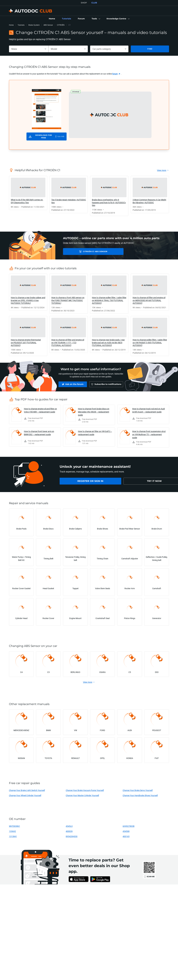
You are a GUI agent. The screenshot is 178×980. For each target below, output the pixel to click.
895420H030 (72, 836)
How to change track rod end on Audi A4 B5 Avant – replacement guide (148, 410)
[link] (52, 19)
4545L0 (69, 826)
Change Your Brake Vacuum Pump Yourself (85, 790)
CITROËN (61, 25)
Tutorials (21, 25)
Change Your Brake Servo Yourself (138, 790)
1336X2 (12, 831)
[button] (96, 19)
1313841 (13, 836)
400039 (69, 831)
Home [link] (11, 25)
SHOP (84, 3)
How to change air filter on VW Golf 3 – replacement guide (95, 433)
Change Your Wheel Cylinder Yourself (25, 795)
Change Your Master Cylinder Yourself (82, 795)
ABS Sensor (48, 25)
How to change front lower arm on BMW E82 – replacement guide (39, 433)
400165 (126, 836)
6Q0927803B (129, 826)
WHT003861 (15, 826)
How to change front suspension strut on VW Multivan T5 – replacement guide (149, 434)
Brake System (34, 25)
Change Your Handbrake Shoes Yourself (140, 795)
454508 (126, 831)
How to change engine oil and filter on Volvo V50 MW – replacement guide (40, 410)
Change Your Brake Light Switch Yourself (27, 790)
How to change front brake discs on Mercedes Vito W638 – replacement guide (94, 412)
